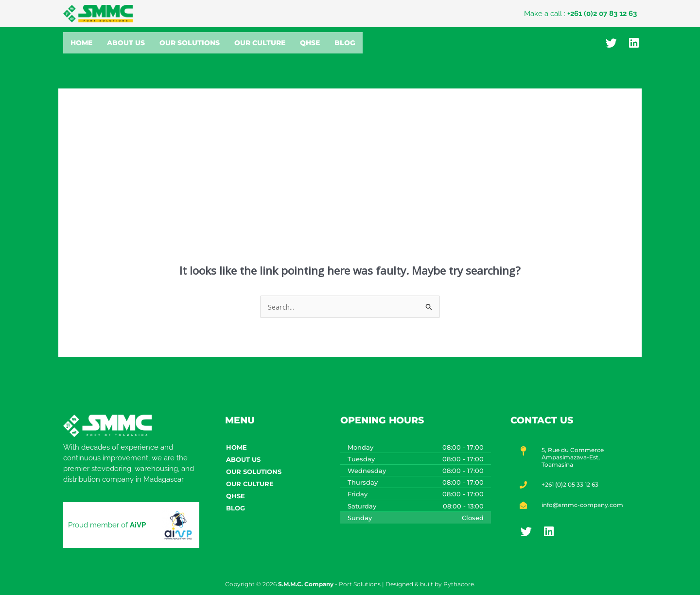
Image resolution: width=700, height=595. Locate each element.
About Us (126, 43)
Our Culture (260, 43)
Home (81, 43)
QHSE (310, 43)
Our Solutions (190, 43)
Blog (345, 43)
